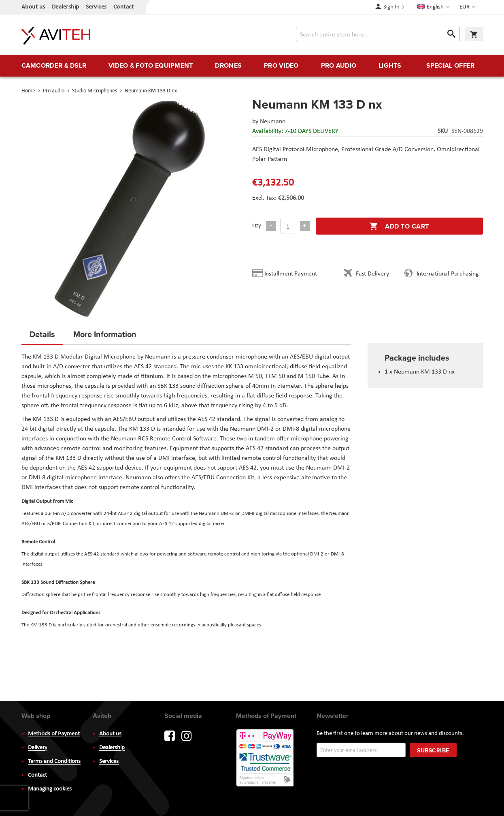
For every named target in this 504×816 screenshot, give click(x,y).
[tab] (42, 337)
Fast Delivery (372, 274)
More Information (105, 334)
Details (42, 334)
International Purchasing (449, 274)
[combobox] (378, 34)
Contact (124, 7)
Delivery (38, 748)
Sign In (391, 7)
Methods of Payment (54, 734)
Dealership (66, 7)
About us (33, 7)
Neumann (273, 122)
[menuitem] (54, 66)
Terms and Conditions (54, 762)
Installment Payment (292, 274)
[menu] (252, 66)
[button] (469, 7)
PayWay (266, 758)
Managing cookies (50, 789)
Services (96, 7)
